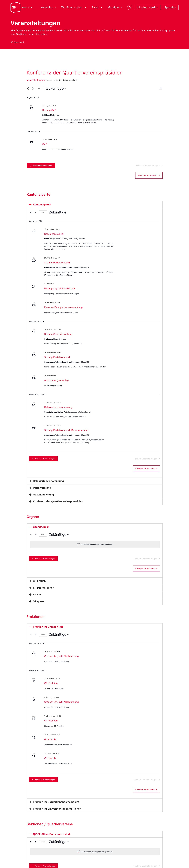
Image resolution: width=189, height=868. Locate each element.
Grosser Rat (51, 744)
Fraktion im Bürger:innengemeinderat (56, 808)
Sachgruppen (41, 530)
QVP (45, 144)
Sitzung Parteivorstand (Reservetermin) (66, 432)
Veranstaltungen (36, 80)
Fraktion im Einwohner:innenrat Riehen (57, 814)
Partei (97, 7)
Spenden (170, 7)
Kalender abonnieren (148, 177)
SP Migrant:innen (44, 592)
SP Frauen (39, 585)
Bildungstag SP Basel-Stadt (60, 290)
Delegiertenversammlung (58, 409)
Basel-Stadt (27, 7)
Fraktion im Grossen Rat (48, 631)
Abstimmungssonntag (56, 382)
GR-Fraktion (51, 687)
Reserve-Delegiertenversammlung (63, 309)
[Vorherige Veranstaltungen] (28, 89)
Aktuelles (49, 7)
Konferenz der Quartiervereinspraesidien (58, 504)
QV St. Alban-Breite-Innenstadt (52, 840)
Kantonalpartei (42, 206)
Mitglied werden (148, 7)
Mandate (115, 7)
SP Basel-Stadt (17, 42)
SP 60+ (37, 599)
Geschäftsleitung (43, 497)
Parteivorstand (42, 491)
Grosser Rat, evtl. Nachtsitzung (61, 661)
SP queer (39, 606)
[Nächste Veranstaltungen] (33, 89)
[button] (95, 206)
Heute (40, 88)
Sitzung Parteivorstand (57, 264)
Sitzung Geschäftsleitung (58, 336)
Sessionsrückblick (54, 235)
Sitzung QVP (49, 110)
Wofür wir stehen (74, 7)
